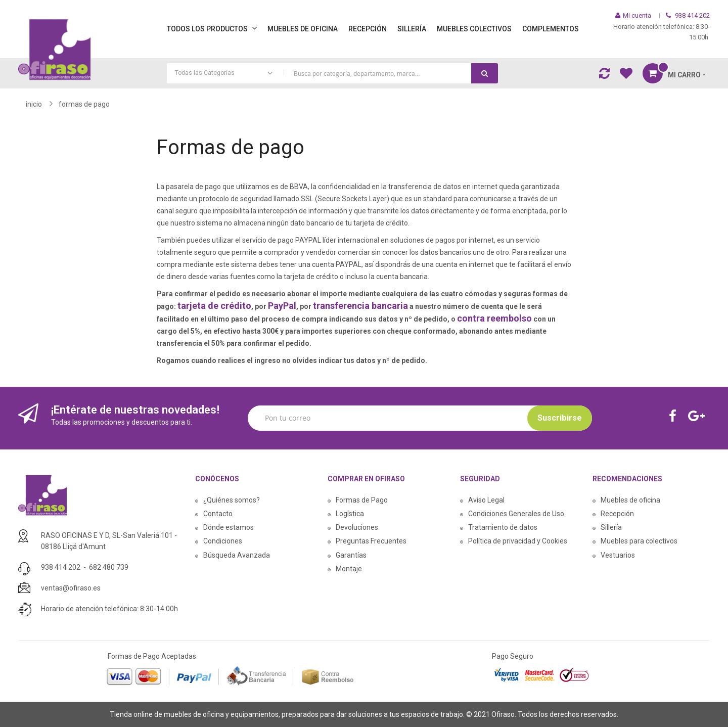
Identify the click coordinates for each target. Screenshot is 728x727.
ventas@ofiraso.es (71, 588)
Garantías (351, 555)
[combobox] (332, 73)
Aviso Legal (486, 500)
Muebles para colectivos (639, 541)
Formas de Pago (362, 500)
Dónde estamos (229, 527)
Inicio (34, 104)
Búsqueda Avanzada (237, 555)
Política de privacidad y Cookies (518, 541)
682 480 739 (109, 567)
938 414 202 (61, 567)
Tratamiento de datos (503, 527)
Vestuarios (618, 555)
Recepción (617, 514)
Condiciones (223, 541)
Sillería (611, 527)
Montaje (349, 569)
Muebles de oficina (630, 500)
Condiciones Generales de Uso (516, 514)
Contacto (218, 514)
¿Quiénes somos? (232, 500)
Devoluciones (357, 527)
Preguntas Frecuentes (371, 541)
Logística (350, 514)
